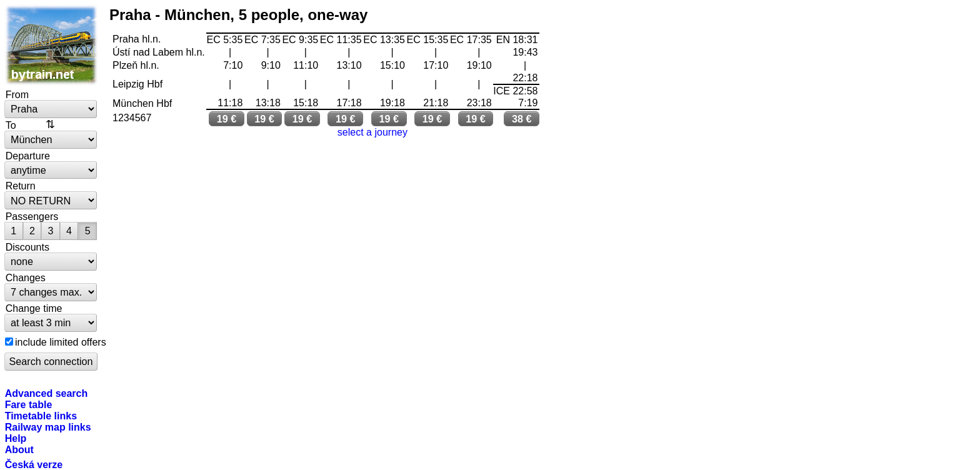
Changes (26, 277)
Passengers (32, 216)
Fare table (29, 404)
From (17, 94)
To (11, 125)
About (19, 449)
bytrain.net (51, 45)
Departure (28, 156)
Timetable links (41, 416)
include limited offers (61, 342)
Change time (34, 308)
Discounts (27, 247)
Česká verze (34, 464)
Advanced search (47, 393)
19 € (227, 119)
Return (21, 186)
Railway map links (48, 427)
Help (16, 438)
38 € (522, 119)
